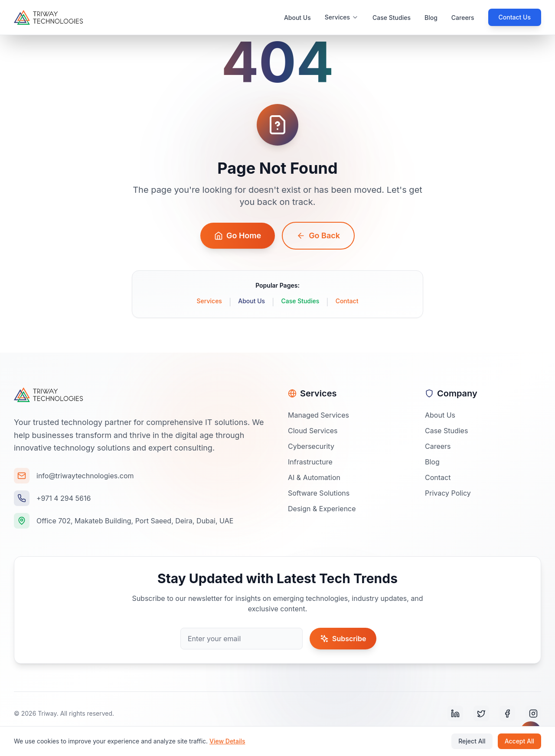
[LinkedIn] (455, 714)
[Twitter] (481, 714)
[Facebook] (507, 714)
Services (209, 301)
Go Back (318, 235)
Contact (347, 301)
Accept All (519, 741)
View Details (227, 741)
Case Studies (392, 18)
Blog (431, 18)
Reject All (472, 741)
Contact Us (515, 17)
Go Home (238, 235)
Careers (463, 18)
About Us (297, 18)
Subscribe (343, 639)
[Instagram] (533, 714)
